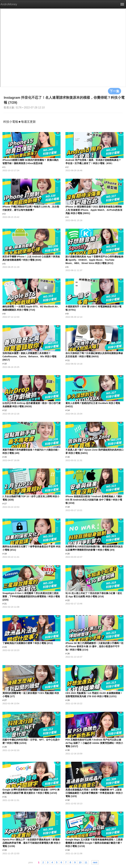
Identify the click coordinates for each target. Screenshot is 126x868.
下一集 (115, 91)
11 (86, 862)
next (95, 862)
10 (80, 862)
